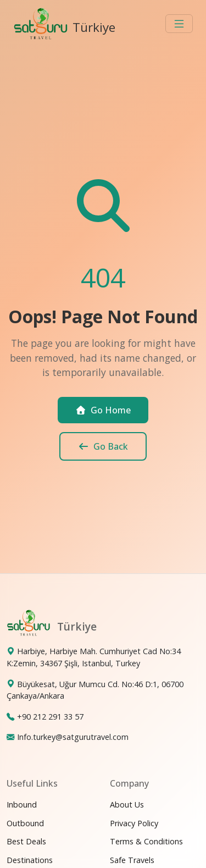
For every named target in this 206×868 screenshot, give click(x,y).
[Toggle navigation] (179, 24)
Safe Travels (132, 860)
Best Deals (26, 841)
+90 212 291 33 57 (50, 717)
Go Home (103, 410)
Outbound (25, 823)
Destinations (30, 860)
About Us (127, 805)
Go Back (103, 446)
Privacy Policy (134, 823)
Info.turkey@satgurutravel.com (73, 737)
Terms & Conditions (146, 841)
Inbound (22, 805)
